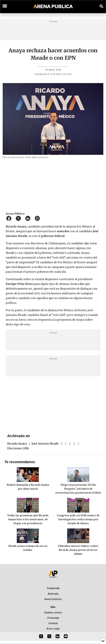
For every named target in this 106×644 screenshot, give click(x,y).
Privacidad (53, 618)
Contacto (53, 623)
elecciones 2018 (18, 448)
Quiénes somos (53, 613)
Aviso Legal (53, 629)
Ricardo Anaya (17, 444)
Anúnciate (53, 594)
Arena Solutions (53, 599)
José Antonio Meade (45, 444)
